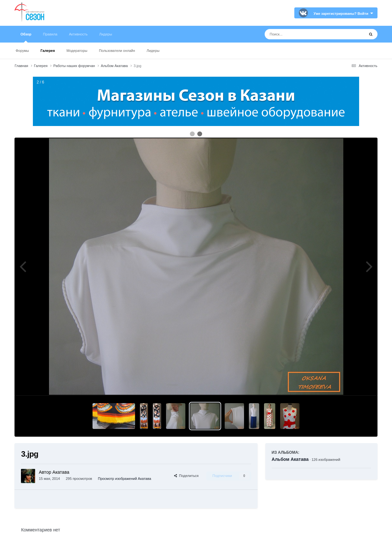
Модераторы (77, 51)
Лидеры (153, 51)
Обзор (26, 37)
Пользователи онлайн (117, 51)
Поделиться (186, 476)
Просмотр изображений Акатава (125, 479)
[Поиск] (303, 34)
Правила (50, 34)
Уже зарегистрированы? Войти (343, 14)
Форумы (22, 51)
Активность (78, 34)
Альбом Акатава (290, 459)
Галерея (48, 51)
